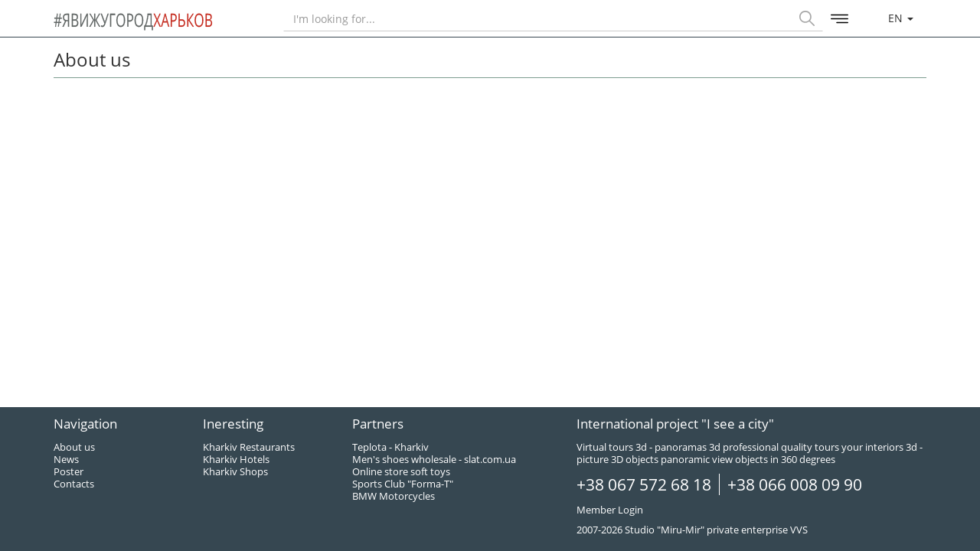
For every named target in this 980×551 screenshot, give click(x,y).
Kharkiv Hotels (236, 459)
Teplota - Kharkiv (390, 447)
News (66, 459)
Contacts (74, 484)
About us (74, 447)
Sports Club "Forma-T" (403, 484)
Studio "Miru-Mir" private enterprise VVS (716, 530)
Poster (69, 471)
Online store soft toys (401, 471)
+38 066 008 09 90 (795, 484)
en (901, 18)
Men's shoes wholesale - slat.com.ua (434, 459)
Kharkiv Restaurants (249, 447)
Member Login (610, 510)
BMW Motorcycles (394, 496)
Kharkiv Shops (235, 471)
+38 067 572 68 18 (644, 484)
